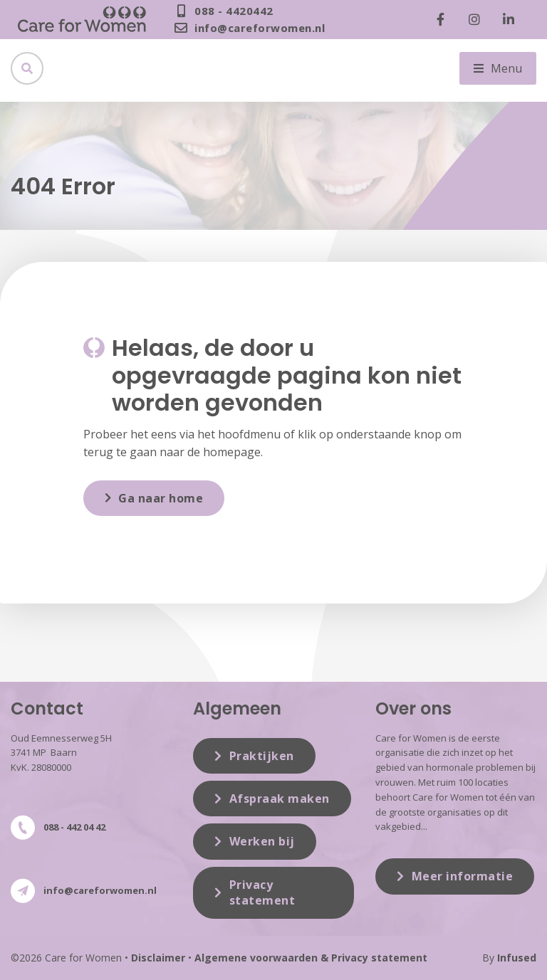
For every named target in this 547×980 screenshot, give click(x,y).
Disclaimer (158, 958)
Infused (517, 958)
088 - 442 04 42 (74, 827)
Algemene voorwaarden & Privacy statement (311, 958)
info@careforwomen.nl (100, 890)
